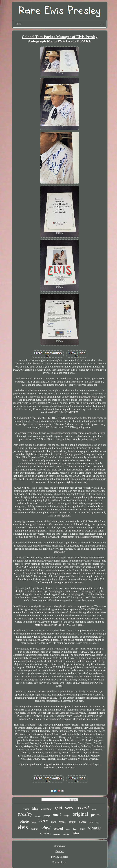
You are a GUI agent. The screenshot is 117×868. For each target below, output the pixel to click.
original (80, 814)
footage (47, 816)
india (34, 822)
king (35, 809)
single (67, 816)
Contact (60, 851)
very (69, 808)
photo (24, 821)
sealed (58, 828)
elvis (23, 827)
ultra (91, 822)
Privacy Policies (60, 857)
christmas (57, 834)
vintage (95, 828)
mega (82, 822)
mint (57, 814)
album (72, 822)
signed (66, 834)
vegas (62, 822)
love (75, 829)
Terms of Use (60, 862)
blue (82, 829)
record (83, 808)
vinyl (46, 828)
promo (96, 815)
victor (26, 809)
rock (98, 822)
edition (35, 829)
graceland (46, 809)
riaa (54, 822)
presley (25, 814)
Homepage (60, 846)
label (76, 833)
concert (45, 833)
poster (94, 810)
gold (58, 808)
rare (44, 821)
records (38, 816)
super (68, 829)
